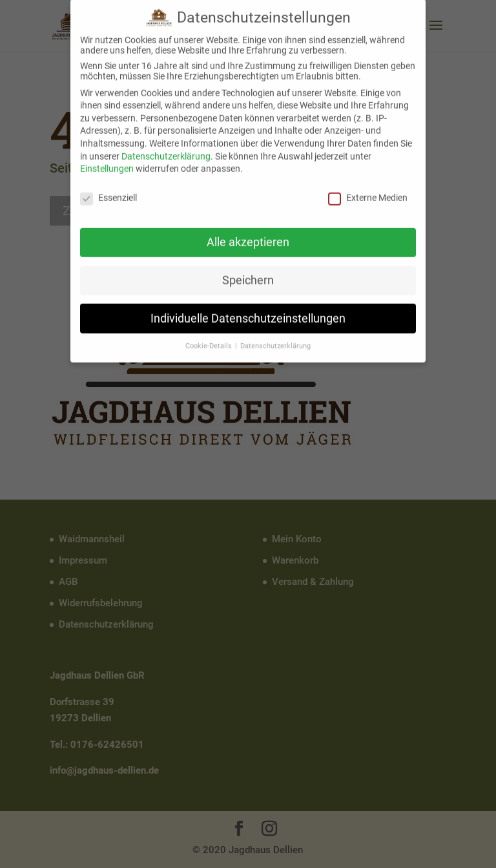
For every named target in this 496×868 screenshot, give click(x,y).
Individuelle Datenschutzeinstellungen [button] (248, 310)
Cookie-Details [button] (210, 338)
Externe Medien (368, 189)
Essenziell (108, 189)
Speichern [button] (248, 272)
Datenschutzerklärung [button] (275, 338)
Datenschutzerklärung (166, 148)
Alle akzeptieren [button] (248, 234)
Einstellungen (107, 160)
